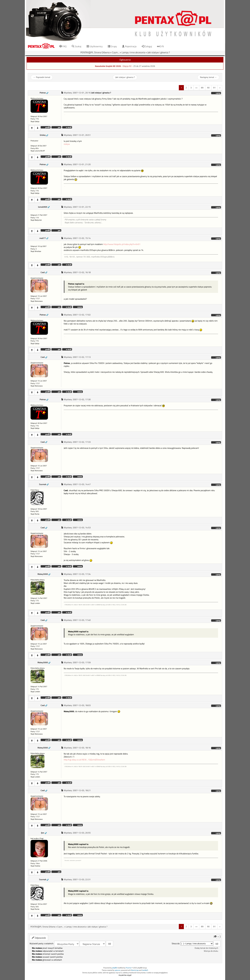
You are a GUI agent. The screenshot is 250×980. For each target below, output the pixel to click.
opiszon (118, 970)
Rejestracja (129, 46)
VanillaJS (145, 970)
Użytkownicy (95, 46)
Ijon (43, 833)
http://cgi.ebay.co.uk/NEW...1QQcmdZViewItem (84, 760)
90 (208, 88)
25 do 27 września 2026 (144, 66)
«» (196, 88)
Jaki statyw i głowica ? (159, 52)
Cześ (43, 272)
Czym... (116, 52)
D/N (160, 46)
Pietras (43, 93)
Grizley (43, 135)
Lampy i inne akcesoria (133, 52)
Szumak (43, 484)
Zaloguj (147, 46)
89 (202, 88)
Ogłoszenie (125, 60)
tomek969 (43, 207)
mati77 (43, 238)
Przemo (128, 968)
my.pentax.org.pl (125, 975)
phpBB (114, 968)
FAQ (63, 46)
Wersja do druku (211, 951)
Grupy (112, 46)
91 (214, 88)
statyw (67, 144)
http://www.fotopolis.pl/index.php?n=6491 (122, 244)
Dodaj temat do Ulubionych (206, 948)
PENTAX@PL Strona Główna (95, 52)
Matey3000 (43, 574)
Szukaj (76, 46)
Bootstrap (135, 970)
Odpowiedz (39, 938)
